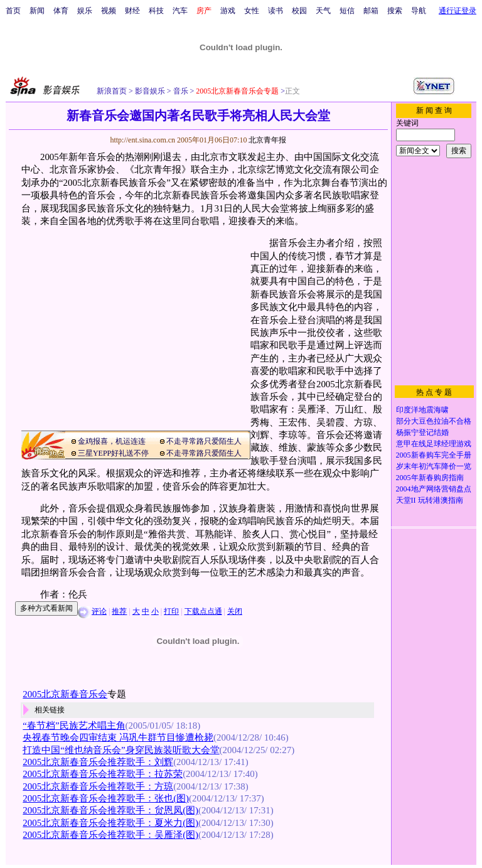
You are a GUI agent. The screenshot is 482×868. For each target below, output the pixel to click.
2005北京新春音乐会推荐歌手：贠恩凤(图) (110, 810)
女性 (252, 11)
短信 (347, 11)
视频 (109, 11)
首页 (13, 11)
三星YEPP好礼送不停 (113, 453)
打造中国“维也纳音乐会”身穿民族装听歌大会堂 (121, 750)
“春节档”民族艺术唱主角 (74, 726)
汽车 (180, 11)
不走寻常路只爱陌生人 (204, 441)
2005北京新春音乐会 (65, 694)
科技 (156, 11)
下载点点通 (203, 611)
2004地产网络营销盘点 (434, 489)
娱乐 (85, 11)
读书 (276, 11)
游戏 (228, 11)
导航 (419, 11)
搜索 (395, 11)
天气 (323, 11)
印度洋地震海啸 (422, 410)
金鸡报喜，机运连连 (112, 441)
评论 (99, 611)
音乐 (180, 91)
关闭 (235, 611)
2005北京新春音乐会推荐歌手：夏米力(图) (110, 823)
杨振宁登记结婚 (422, 432)
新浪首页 (112, 91)
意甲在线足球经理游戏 (434, 444)
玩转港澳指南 (441, 500)
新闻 (37, 11)
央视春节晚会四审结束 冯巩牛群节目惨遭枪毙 (118, 737)
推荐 (119, 611)
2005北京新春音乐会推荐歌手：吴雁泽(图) (110, 835)
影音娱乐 (150, 91)
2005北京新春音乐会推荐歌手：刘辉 (98, 762)
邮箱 (371, 11)
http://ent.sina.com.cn (143, 140)
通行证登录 (458, 11)
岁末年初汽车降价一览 (434, 466)
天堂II (406, 500)
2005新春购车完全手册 (434, 455)
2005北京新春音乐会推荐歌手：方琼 (98, 786)
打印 (171, 611)
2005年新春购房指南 (430, 478)
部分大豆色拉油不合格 (434, 421)
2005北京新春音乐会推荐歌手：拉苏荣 (103, 774)
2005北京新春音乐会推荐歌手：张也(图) (106, 798)
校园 (299, 11)
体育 (61, 11)
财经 (132, 11)
